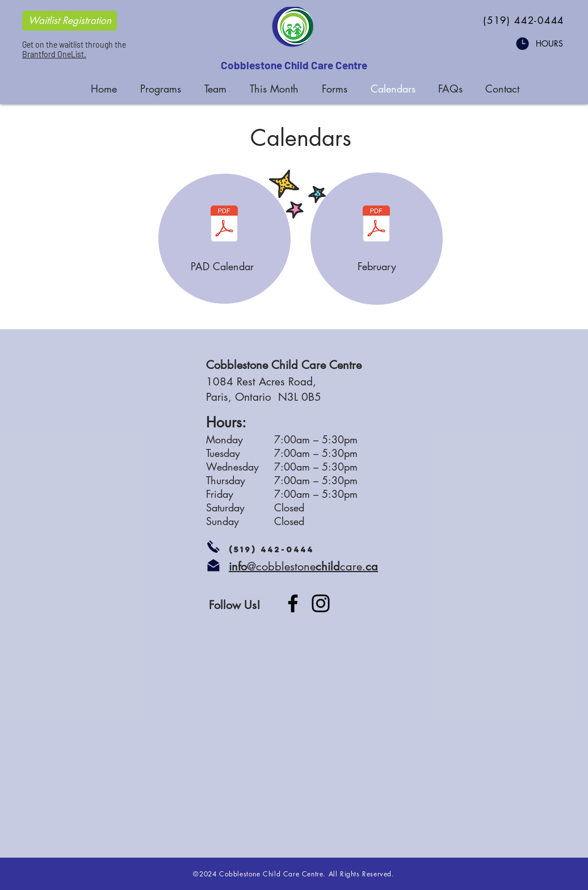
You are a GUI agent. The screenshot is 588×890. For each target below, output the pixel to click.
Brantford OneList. (54, 54)
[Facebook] (293, 603)
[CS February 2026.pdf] (376, 225)
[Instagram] (321, 603)
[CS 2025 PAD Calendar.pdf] (224, 225)
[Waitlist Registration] (70, 21)
